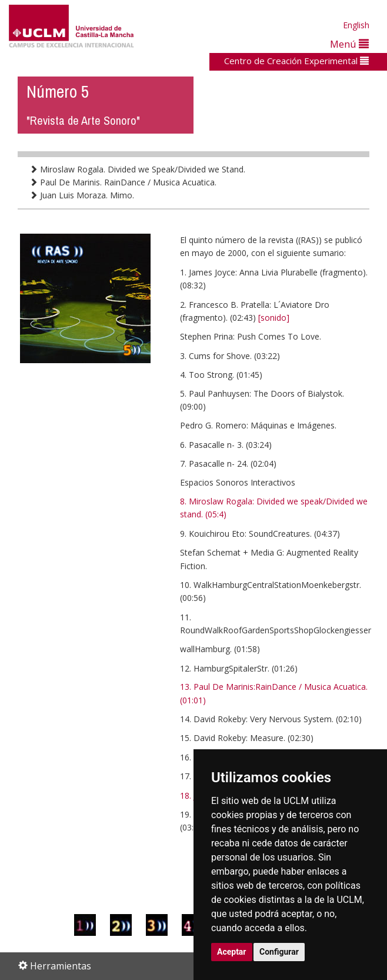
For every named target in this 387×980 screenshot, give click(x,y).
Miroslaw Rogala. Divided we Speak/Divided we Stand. (137, 169)
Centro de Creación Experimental (296, 61)
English (356, 25)
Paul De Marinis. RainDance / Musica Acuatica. (123, 182)
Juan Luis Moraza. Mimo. (82, 195)
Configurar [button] (279, 952)
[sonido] (274, 318)
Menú (349, 44)
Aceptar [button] (232, 952)
